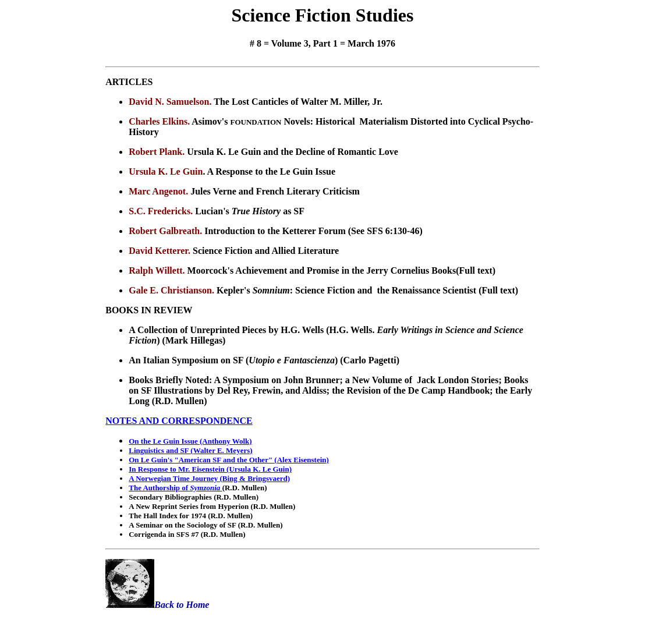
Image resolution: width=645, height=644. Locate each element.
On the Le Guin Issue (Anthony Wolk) (190, 441)
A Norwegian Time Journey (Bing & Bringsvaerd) (209, 478)
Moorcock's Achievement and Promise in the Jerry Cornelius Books (322, 270)
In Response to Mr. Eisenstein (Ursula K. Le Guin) (210, 469)
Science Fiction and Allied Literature (266, 251)
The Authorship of (175, 488)
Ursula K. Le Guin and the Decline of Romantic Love (293, 152)
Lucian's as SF (250, 211)
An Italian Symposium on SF (187, 360)
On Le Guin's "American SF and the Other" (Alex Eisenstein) (229, 460)
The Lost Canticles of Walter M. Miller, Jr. (298, 102)
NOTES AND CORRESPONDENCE (179, 421)
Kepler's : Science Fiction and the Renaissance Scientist (348, 290)
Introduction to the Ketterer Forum (276, 231)
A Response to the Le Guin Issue (271, 171)
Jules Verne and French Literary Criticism (275, 191)
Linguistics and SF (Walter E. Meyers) (190, 450)
